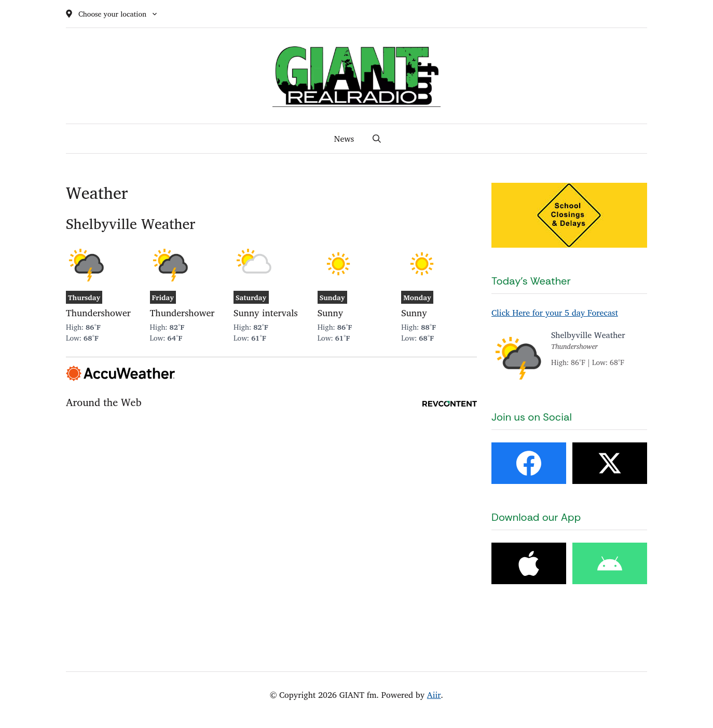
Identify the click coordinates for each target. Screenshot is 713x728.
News (344, 139)
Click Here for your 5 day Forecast (555, 313)
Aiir (434, 695)
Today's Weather (531, 281)
